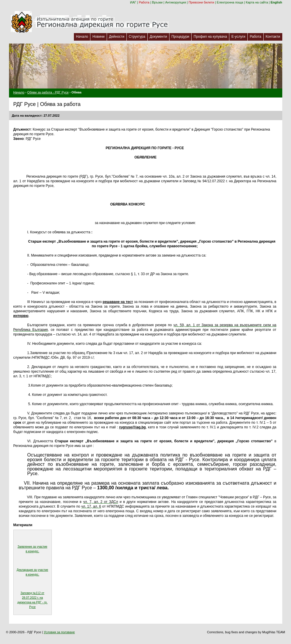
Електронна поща (230, 2)
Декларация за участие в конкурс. (32, 572)
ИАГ (133, 2)
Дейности (117, 37)
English (276, 2)
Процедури (180, 37)
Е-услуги (238, 37)
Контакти (273, 37)
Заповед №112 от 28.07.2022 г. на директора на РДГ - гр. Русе (33, 600)
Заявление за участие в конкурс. (32, 549)
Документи (158, 37)
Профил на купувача (210, 37)
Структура (137, 37)
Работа (144, 2)
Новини (99, 37)
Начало (82, 37)
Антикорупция (176, 2)
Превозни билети (201, 2)
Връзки (157, 2)
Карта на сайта (257, 2)
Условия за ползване (59, 632)
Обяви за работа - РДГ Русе (48, 92)
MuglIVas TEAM (274, 632)
